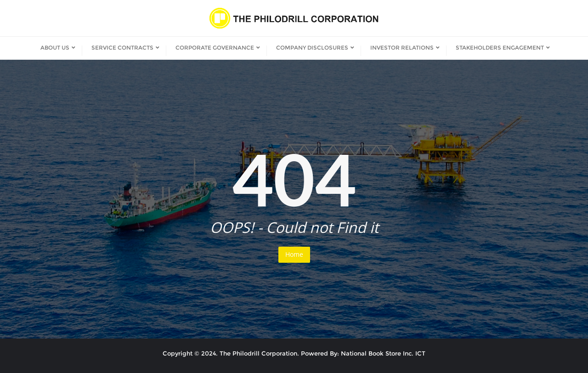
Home (294, 254)
